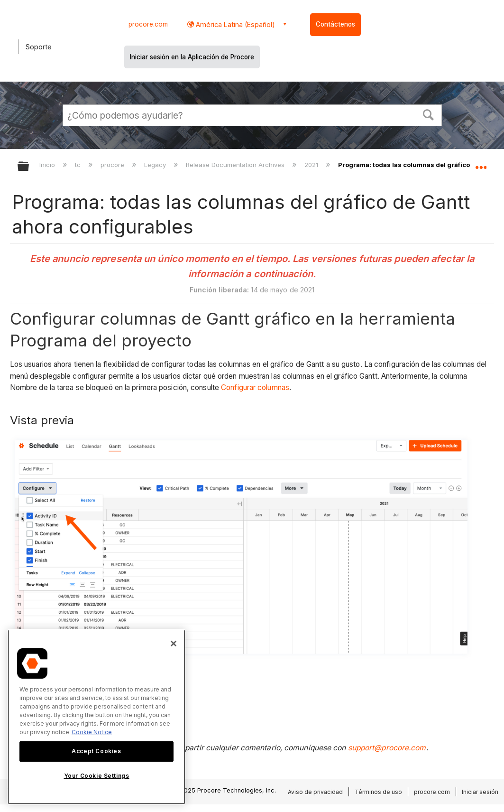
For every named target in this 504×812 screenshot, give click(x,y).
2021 (312, 165)
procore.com (148, 24)
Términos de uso (378, 792)
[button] (428, 114)
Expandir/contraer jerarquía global (29, 167)
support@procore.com (387, 748)
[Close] (174, 644)
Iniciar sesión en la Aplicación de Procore (192, 57)
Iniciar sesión (480, 792)
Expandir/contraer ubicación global (481, 163)
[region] (96, 717)
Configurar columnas (254, 387)
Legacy (156, 165)
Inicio (48, 165)
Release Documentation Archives (236, 165)
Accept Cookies (96, 751)
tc (79, 165)
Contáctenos (335, 24)
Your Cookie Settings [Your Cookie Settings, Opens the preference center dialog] (97, 776)
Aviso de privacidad (315, 792)
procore (113, 165)
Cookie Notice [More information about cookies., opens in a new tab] (92, 732)
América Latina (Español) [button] (234, 24)
